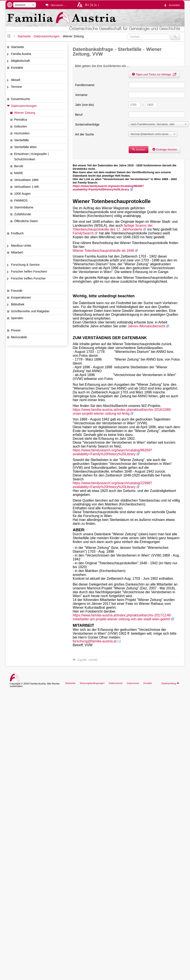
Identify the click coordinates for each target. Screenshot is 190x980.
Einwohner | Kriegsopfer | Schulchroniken (31, 157)
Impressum (133, 683)
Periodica (21, 120)
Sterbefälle (22, 140)
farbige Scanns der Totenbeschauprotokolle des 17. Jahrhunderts (113, 227)
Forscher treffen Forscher (28, 278)
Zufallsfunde (23, 214)
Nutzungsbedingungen (92, 683)
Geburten (21, 126)
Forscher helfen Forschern (29, 272)
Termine (16, 87)
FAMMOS (21, 200)
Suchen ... (127, 34)
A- (96, 5)
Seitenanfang (170, 683)
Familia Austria (21, 54)
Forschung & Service (25, 265)
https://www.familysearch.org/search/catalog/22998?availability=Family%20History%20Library (112, 485)
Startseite (17, 47)
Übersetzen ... (58, 5)
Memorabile (19, 337)
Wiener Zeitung (25, 113)
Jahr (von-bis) (84, 105)
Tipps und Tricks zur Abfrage (154, 74)
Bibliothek (18, 304)
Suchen (139, 149)
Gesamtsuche (20, 99)
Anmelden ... (175, 5)
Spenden (17, 318)
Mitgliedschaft (20, 61)
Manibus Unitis (21, 246)
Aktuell (16, 80)
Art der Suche (84, 134)
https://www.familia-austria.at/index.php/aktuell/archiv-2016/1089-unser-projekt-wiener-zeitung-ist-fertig (122, 412)
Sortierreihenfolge (87, 124)
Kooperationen (21, 297)
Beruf (79, 115)
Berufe (19, 166)
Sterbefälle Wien (26, 147)
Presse (16, 330)
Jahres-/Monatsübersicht (146, 326)
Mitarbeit (17, 252)
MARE (19, 173)
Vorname (81, 95)
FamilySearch (83, 233)
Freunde (17, 291)
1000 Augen (22, 194)
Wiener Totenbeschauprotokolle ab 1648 (103, 251)
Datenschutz (116, 683)
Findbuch (17, 233)
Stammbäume (24, 207)
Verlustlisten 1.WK (27, 187)
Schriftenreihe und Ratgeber (30, 311)
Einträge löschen (165, 149)
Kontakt (147, 683)
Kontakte (17, 68)
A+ (87, 5)
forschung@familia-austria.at (95, 641)
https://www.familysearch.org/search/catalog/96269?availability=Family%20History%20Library (108, 188)
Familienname (85, 85)
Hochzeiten (22, 133)
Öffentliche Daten (26, 221)
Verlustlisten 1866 (26, 180)
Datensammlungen (24, 106)
